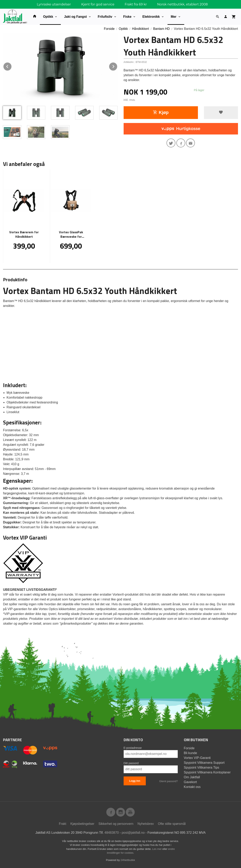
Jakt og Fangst (75, 17)
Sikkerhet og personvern (116, 824)
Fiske (127, 17)
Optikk (48, 17)
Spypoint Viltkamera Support (204, 763)
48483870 (112, 833)
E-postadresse (133, 748)
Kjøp (161, 112)
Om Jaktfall (192, 777)
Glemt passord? (169, 781)
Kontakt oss (192, 787)
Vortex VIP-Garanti (197, 758)
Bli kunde (190, 753)
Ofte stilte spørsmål (172, 824)
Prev (12, 66)
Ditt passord (131, 763)
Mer (174, 17)
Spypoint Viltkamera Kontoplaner (207, 772)
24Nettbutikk (128, 860)
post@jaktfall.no (133, 833)
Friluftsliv (105, 17)
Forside (109, 29)
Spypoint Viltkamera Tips (202, 767)
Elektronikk (151, 17)
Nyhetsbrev (146, 824)
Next (117, 66)
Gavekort (190, 782)
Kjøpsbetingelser (82, 824)
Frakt (62, 824)
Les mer (157, 849)
